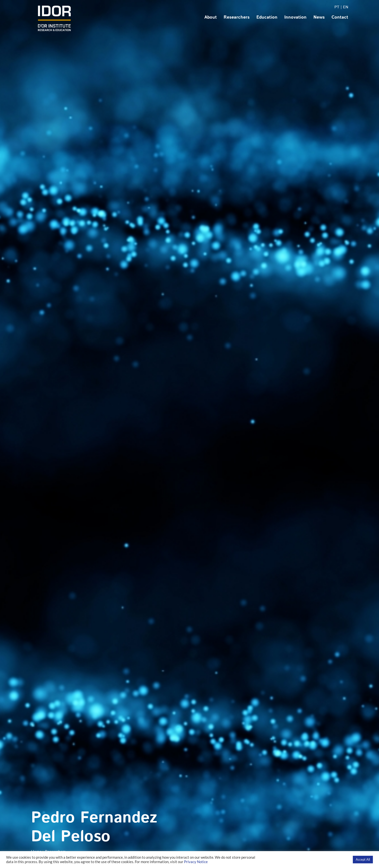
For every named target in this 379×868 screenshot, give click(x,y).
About (211, 17)
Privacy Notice (196, 862)
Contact (340, 17)
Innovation (295, 17)
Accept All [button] (363, 859)
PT (337, 7)
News (319, 17)
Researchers (237, 17)
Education (267, 17)
